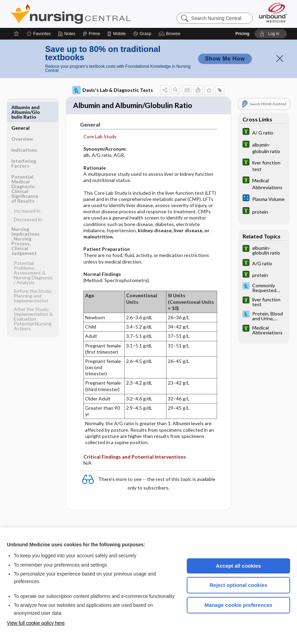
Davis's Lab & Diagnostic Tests (113, 90)
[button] (170, 34)
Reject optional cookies (238, 585)
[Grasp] (142, 34)
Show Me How (225, 59)
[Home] (17, 34)
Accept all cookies (239, 566)
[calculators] (264, 199)
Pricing (242, 34)
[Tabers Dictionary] (264, 132)
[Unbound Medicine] (273, 13)
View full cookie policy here (36, 623)
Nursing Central (96, 14)
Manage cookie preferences (239, 605)
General (21, 107)
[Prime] (91, 34)
